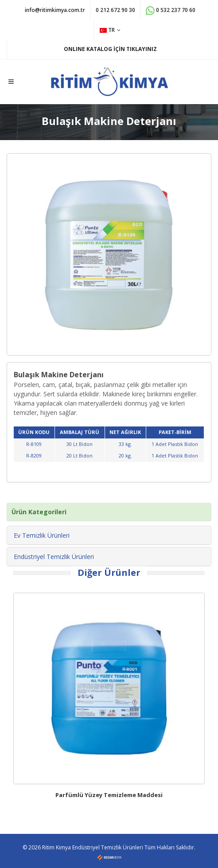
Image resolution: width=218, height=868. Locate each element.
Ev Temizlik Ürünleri (42, 535)
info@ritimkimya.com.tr (55, 10)
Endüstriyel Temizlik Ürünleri (54, 557)
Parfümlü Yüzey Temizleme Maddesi (109, 795)
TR (110, 30)
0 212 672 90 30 (115, 10)
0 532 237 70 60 (171, 11)
